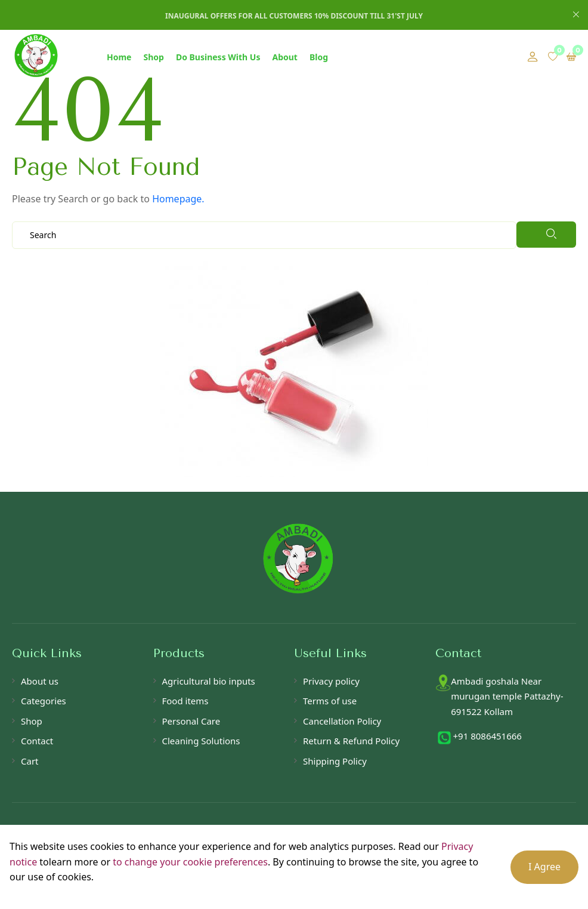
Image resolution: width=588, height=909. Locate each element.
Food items (185, 701)
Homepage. (178, 199)
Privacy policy (331, 681)
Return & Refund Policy (351, 741)
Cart (30, 761)
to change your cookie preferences (190, 862)
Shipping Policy (335, 761)
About (284, 57)
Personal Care (191, 721)
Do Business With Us (218, 57)
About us (40, 681)
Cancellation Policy (342, 721)
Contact (37, 741)
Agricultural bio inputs (209, 681)
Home (119, 57)
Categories (44, 701)
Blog (319, 57)
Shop (153, 57)
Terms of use (330, 701)
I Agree (544, 867)
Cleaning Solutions (201, 741)
